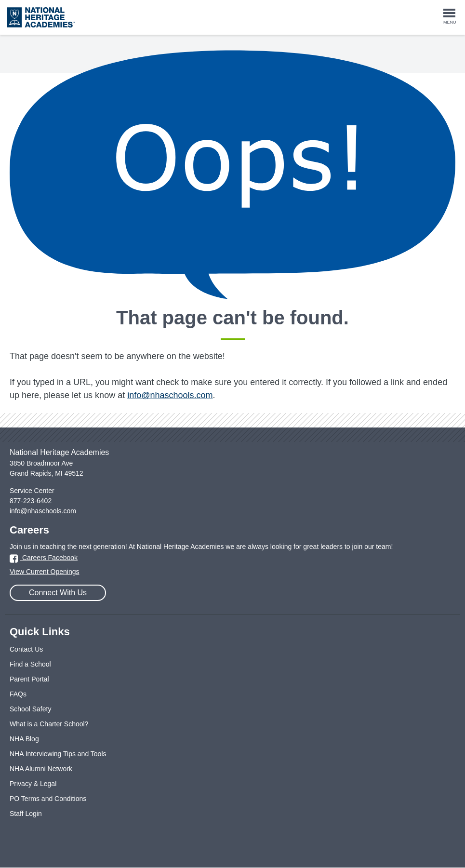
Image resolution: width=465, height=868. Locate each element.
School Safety (30, 709)
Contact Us (26, 649)
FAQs (18, 694)
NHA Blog (24, 739)
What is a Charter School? (49, 724)
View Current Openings (44, 572)
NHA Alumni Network (41, 769)
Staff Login (26, 814)
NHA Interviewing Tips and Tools (58, 754)
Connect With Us (58, 593)
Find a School (30, 664)
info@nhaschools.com (170, 395)
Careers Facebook (44, 558)
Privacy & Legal (33, 784)
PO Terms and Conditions (48, 799)
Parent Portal (29, 679)
